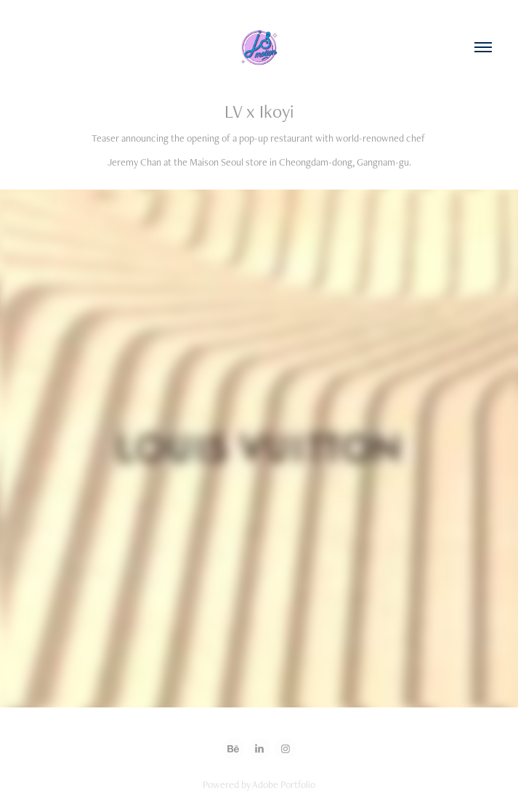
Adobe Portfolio (284, 784)
